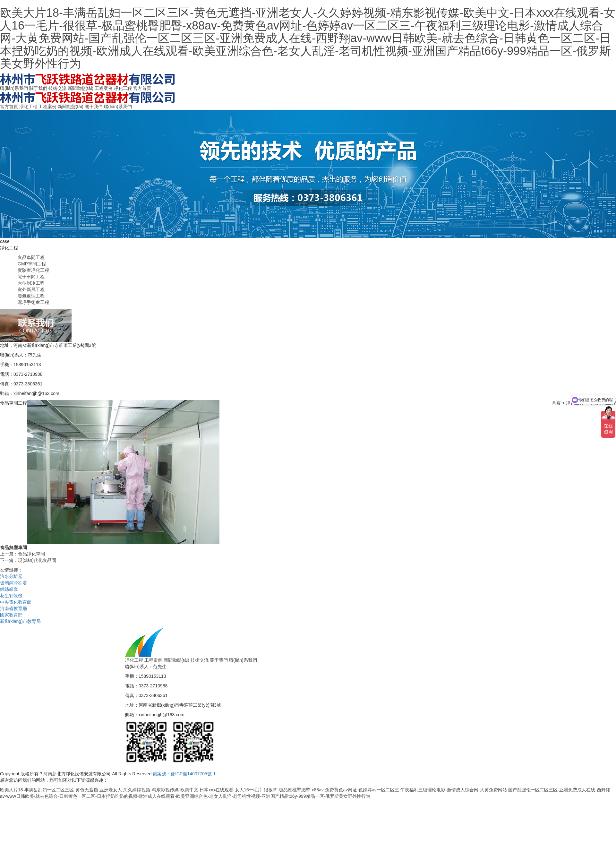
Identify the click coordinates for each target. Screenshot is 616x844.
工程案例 (104, 88)
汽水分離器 (11, 576)
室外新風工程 (31, 289)
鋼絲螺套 (9, 589)
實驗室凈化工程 (33, 270)
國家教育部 (11, 615)
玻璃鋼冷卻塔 (13, 583)
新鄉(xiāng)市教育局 (20, 621)
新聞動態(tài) (81, 88)
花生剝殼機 (11, 596)
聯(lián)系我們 (14, 88)
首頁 (556, 403)
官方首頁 (142, 88)
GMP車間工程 (32, 264)
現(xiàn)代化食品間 (37, 560)
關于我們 (38, 88)
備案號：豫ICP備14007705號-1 (184, 774)
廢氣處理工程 (31, 296)
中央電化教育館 (16, 602)
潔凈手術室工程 (33, 302)
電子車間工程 (31, 277)
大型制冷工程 (31, 283)
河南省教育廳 (13, 608)
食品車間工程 (31, 257)
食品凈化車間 (31, 554)
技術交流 (57, 88)
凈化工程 (123, 88)
